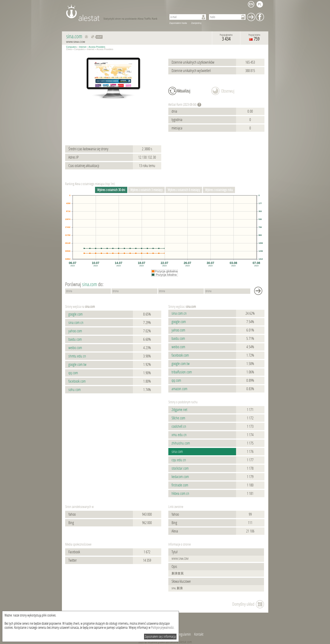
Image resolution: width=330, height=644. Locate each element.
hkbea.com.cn (180, 494)
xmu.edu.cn (179, 435)
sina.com (177, 452)
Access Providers (97, 47)
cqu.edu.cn (179, 460)
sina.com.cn (76, 323)
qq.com (73, 373)
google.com (75, 314)
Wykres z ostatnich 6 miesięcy (184, 190)
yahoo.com (75, 331)
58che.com (178, 418)
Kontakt (199, 634)
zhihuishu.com (181, 443)
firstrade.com (180, 485)
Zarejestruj (196, 23)
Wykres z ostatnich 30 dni (111, 190)
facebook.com (77, 381)
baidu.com (75, 339)
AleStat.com (114, 13)
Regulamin (184, 634)
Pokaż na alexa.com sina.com (87, 37)
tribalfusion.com (182, 372)
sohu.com (74, 390)
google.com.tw (77, 365)
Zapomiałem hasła (178, 23)
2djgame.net (179, 410)
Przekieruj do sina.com (93, 37)
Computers (71, 47)
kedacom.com (180, 477)
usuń (99, 37)
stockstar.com (180, 468)
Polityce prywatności (162, 628)
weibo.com (75, 348)
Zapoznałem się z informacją (160, 637)
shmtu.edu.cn (77, 356)
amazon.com (179, 389)
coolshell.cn (179, 426)
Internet (83, 47)
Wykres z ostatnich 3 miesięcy (146, 190)
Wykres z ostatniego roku (219, 190)
